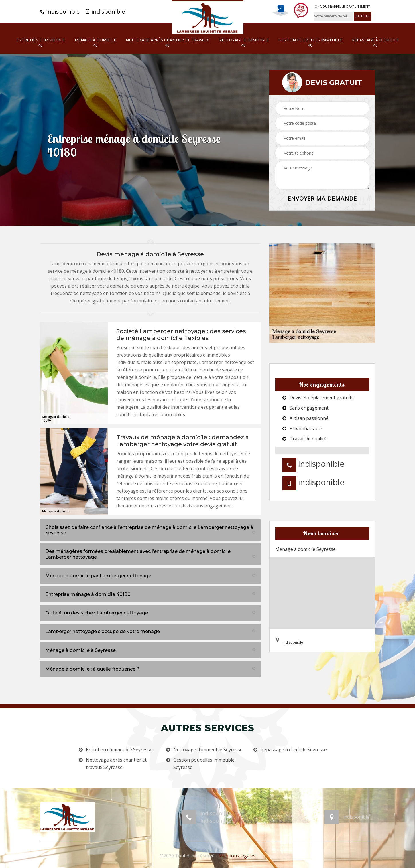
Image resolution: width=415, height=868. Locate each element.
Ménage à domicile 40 (95, 43)
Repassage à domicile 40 (375, 43)
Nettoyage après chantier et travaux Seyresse (116, 764)
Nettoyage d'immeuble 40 (244, 43)
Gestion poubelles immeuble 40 (310, 43)
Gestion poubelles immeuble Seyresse (204, 764)
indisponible (60, 12)
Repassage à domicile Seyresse (294, 750)
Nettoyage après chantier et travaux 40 (167, 43)
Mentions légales (237, 856)
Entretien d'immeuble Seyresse (119, 750)
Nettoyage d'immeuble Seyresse (208, 750)
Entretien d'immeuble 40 (41, 43)
